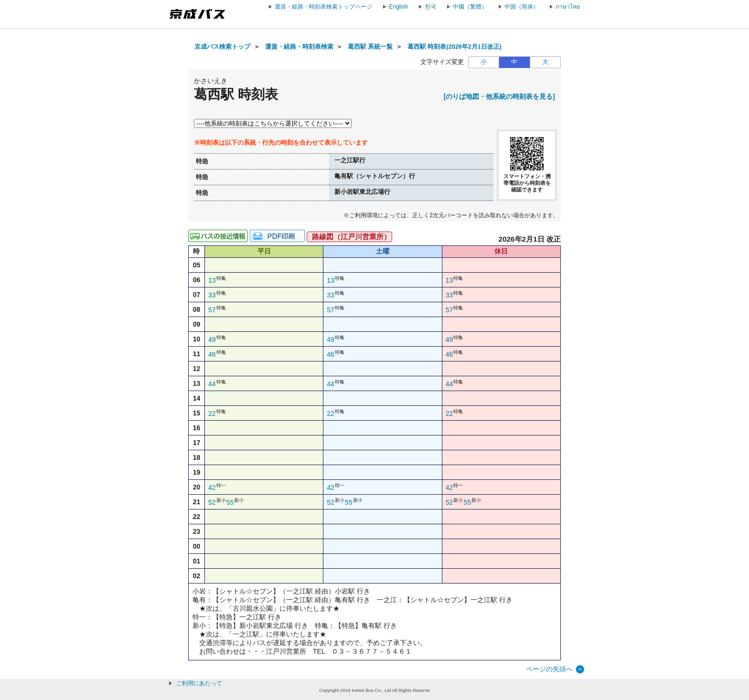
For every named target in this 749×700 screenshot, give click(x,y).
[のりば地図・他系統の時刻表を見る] (499, 96)
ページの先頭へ (549, 669)
